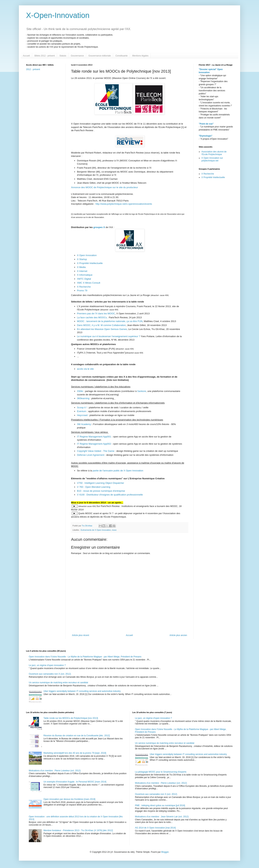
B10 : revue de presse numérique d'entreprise (101, 491)
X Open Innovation (87, 255)
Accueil (26, 56)
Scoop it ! (82, 407)
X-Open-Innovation (58, 15)
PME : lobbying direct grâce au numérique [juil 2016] (160, 805)
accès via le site (85, 369)
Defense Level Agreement (91, 455)
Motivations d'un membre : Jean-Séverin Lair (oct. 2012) (162, 817)
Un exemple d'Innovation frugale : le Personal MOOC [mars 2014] (75, 782)
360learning (84, 398)
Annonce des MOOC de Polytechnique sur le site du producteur (104, 187)
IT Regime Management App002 (94, 444)
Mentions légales (140, 56)
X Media (81, 267)
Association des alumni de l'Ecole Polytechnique (214, 153)
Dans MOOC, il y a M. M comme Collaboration (101, 325)
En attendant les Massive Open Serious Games (102, 329)
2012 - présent (33, 69)
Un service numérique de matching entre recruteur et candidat (58, 683)
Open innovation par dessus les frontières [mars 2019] (69, 799)
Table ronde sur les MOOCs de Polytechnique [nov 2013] (71, 718)
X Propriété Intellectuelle (90, 263)
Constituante (121, 56)
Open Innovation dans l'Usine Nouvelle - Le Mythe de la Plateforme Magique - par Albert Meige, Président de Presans (85, 657)
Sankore (141, 391)
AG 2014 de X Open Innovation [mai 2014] (155, 828)
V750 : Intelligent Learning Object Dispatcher (101, 483)
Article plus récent (80, 635)
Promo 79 (82, 291)
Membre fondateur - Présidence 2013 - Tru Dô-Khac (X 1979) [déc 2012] (78, 830)
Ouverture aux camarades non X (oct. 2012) (50, 674)
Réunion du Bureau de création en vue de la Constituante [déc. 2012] (77, 736)
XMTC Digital (84, 279)
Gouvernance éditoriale (100, 56)
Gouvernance (77, 56)
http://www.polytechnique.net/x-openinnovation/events (124, 204)
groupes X (99, 227)
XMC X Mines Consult (89, 283)
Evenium (82, 411)
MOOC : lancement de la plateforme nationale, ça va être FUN (110, 321)
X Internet (82, 271)
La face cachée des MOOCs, (93, 317)
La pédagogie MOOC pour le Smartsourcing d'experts (161, 772)
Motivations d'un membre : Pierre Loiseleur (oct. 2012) (55, 771)
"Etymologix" (206, 136)
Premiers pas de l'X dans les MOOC (96, 314)
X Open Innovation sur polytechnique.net (212, 159)
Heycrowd (83, 415)
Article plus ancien (178, 635)
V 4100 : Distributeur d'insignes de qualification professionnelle (110, 495)
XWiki (80, 391)
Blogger (165, 852)
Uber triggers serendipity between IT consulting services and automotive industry (82, 691)
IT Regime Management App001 (94, 437)
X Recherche (84, 287)
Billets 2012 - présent (45, 56)
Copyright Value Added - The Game (96, 451)
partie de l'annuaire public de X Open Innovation (118, 471)
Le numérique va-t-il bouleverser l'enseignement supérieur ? (109, 336)
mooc (114, 530)
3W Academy (84, 424)
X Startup (82, 259)
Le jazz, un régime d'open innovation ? (47, 665)
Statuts (63, 56)
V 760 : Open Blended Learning (94, 487)
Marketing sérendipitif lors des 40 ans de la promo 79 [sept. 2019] (75, 753)
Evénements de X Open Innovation (96, 530)
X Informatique (85, 275)
